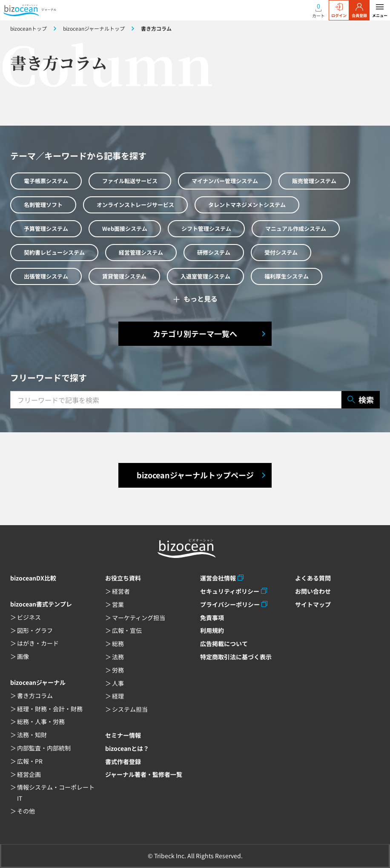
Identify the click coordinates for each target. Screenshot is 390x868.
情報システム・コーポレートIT (56, 792)
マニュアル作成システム (296, 228)
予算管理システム (46, 228)
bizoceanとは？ (127, 748)
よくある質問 (313, 578)
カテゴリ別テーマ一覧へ (195, 333)
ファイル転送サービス (130, 181)
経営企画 (29, 774)
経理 (118, 696)
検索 (361, 400)
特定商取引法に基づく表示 (236, 657)
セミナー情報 (123, 735)
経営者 (121, 591)
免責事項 (212, 618)
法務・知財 (32, 735)
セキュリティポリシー (230, 591)
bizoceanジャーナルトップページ (195, 475)
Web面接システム (125, 228)
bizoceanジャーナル (38, 682)
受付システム (281, 252)
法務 (118, 657)
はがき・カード (38, 643)
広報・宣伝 (127, 630)
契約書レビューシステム (54, 252)
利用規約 (212, 630)
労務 (118, 670)
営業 (118, 604)
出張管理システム (46, 276)
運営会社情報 (218, 578)
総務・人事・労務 (41, 721)
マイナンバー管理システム (225, 181)
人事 (118, 683)
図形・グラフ (35, 630)
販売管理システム (314, 181)
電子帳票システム (46, 181)
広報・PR (30, 761)
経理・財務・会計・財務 (50, 709)
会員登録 (359, 11)
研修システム (214, 252)
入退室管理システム (205, 276)
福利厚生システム (287, 276)
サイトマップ (313, 604)
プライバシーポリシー (230, 604)
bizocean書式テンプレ (41, 604)
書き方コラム (35, 696)
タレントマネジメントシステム (247, 205)
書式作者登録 (123, 762)
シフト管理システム (206, 228)
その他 (26, 811)
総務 (118, 644)
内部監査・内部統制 (44, 748)
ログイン (339, 11)
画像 (23, 656)
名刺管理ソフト (43, 205)
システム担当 (130, 709)
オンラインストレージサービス (135, 205)
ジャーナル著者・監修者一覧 (144, 774)
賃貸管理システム (124, 276)
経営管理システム (141, 252)
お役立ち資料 (123, 578)
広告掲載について (224, 644)
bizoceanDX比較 (33, 578)
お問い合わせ (313, 591)
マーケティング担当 (139, 618)
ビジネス (29, 617)
